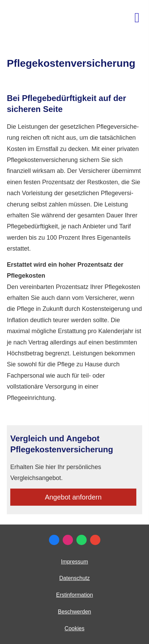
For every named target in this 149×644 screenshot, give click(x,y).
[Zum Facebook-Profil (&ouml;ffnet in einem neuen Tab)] (54, 540)
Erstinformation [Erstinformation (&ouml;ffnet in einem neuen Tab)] (75, 595)
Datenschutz (74, 578)
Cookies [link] (75, 628)
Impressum (74, 562)
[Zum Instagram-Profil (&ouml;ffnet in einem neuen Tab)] (68, 540)
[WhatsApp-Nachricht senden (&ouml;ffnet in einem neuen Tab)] (82, 540)
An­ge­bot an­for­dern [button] (73, 497)
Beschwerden (74, 612)
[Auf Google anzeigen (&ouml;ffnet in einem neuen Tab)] (95, 540)
